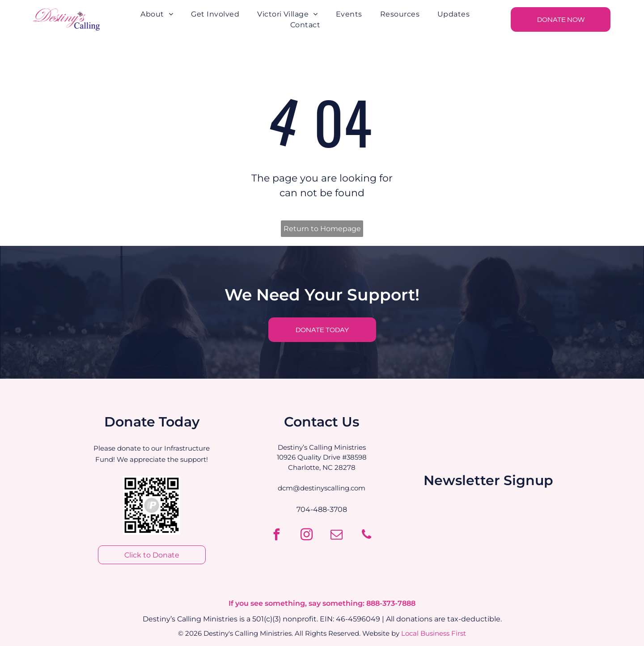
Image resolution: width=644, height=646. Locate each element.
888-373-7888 (391, 603)
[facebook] (277, 536)
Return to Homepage (322, 229)
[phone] (367, 536)
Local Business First (434, 633)
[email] (337, 536)
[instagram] (307, 536)
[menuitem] (157, 14)
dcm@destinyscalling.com (322, 488)
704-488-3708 (322, 509)
